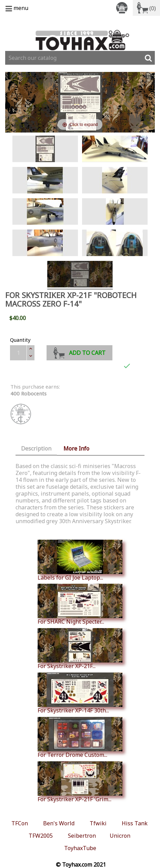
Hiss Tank (135, 823)
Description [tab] (36, 448)
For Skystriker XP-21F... (80, 649)
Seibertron (82, 836)
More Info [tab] (76, 448)
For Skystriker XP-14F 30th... (80, 693)
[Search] (80, 58)
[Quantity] (18, 353)
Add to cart (79, 352)
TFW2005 (41, 836)
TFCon (20, 823)
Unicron (120, 836)
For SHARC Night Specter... (80, 604)
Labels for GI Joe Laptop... (80, 560)
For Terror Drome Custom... (80, 738)
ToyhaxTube (80, 848)
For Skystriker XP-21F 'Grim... (80, 782)
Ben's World (59, 823)
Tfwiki (98, 823)
